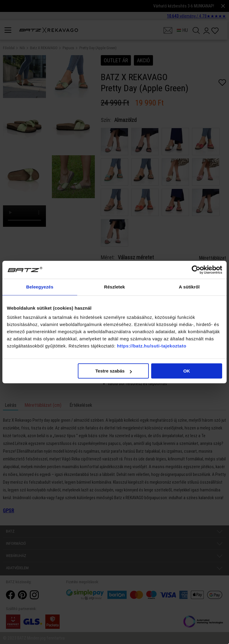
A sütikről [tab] (189, 287)
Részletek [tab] (114, 287)
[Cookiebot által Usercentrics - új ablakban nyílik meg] (196, 270)
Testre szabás (114, 371)
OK (187, 371)
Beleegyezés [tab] (40, 287)
